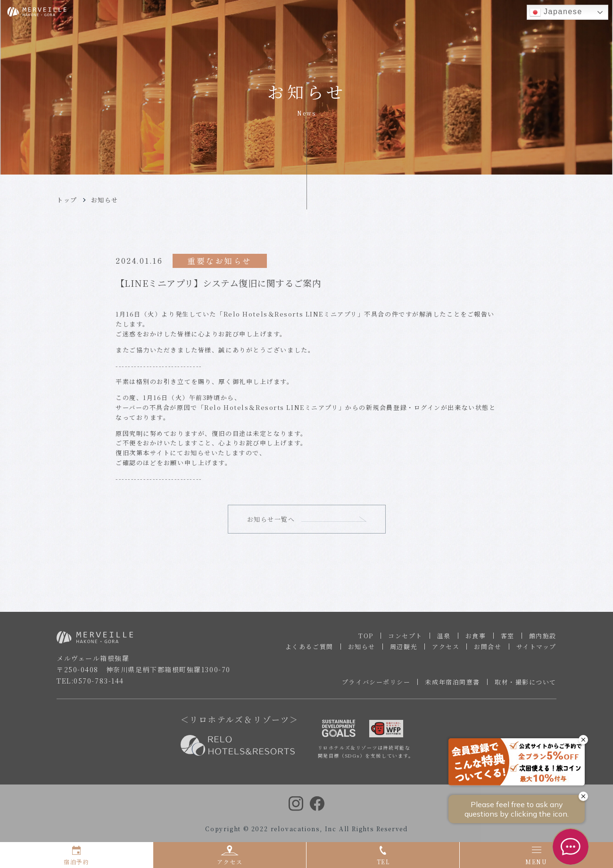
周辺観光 (404, 650)
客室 (508, 639)
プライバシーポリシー (376, 685)
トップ (67, 200)
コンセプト (405, 639)
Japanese (556, 12)
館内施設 (543, 639)
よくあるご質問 (309, 650)
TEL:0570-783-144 (90, 684)
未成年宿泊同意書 (452, 685)
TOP (366, 639)
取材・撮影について (526, 685)
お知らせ (105, 200)
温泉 (444, 639)
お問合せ (488, 650)
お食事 (476, 639)
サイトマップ (536, 650)
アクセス (446, 650)
